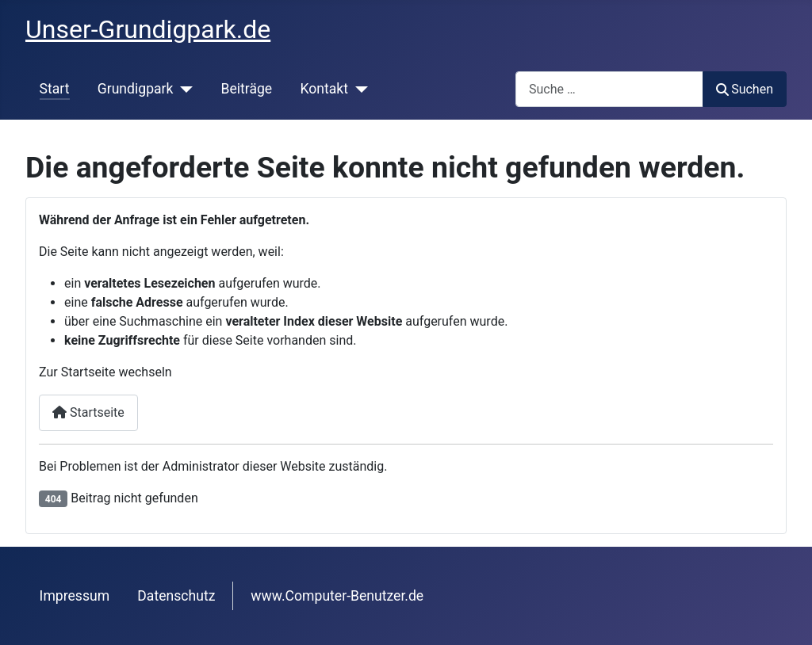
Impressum (75, 596)
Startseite (88, 412)
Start (55, 89)
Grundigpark (136, 89)
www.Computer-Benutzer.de (337, 596)
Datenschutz (176, 596)
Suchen (745, 89)
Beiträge (246, 89)
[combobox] (609, 89)
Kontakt (324, 89)
